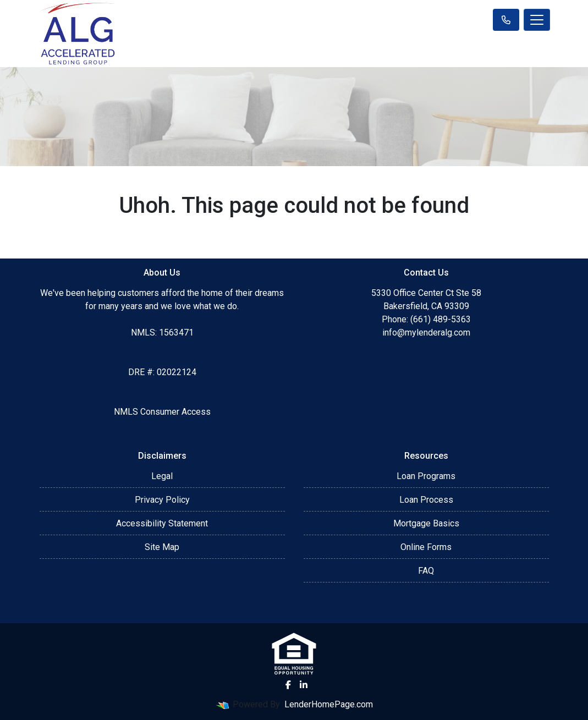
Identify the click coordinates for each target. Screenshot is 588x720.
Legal (162, 476)
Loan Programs (426, 476)
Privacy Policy (162, 500)
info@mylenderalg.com (426, 332)
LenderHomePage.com (329, 704)
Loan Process (426, 500)
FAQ (426, 571)
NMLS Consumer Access (162, 412)
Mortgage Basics (426, 523)
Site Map (162, 547)
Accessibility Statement (162, 523)
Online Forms (426, 547)
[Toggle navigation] (537, 20)
